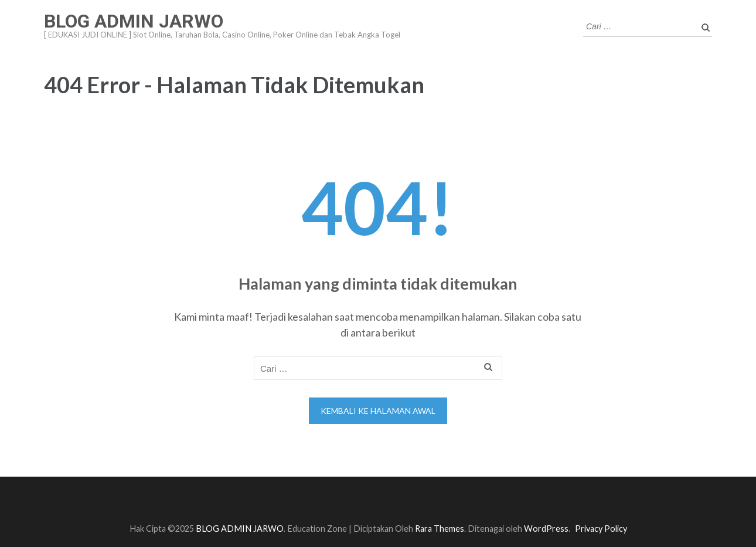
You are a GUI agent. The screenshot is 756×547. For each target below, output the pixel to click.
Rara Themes (440, 529)
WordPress (546, 529)
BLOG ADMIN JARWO (134, 21)
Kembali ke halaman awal (378, 411)
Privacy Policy (601, 529)
